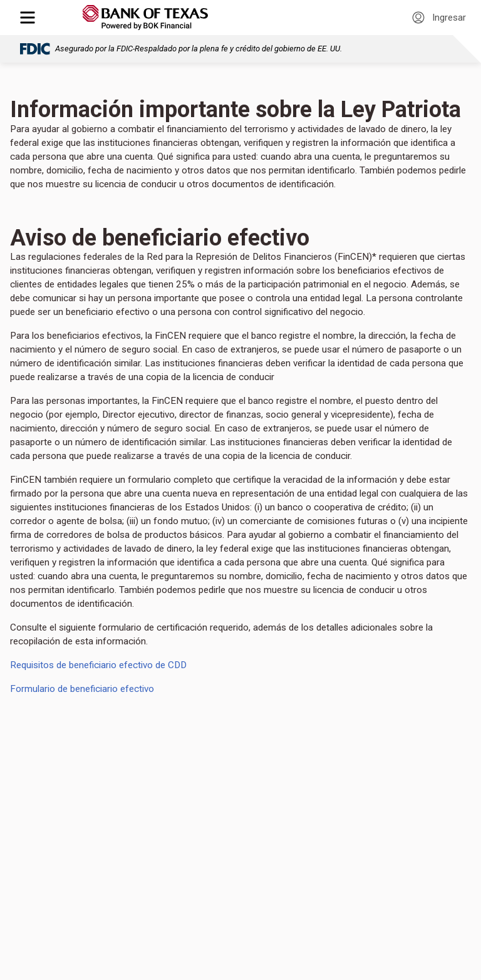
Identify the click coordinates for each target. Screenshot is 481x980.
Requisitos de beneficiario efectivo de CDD (101, 665)
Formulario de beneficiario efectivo (82, 689)
